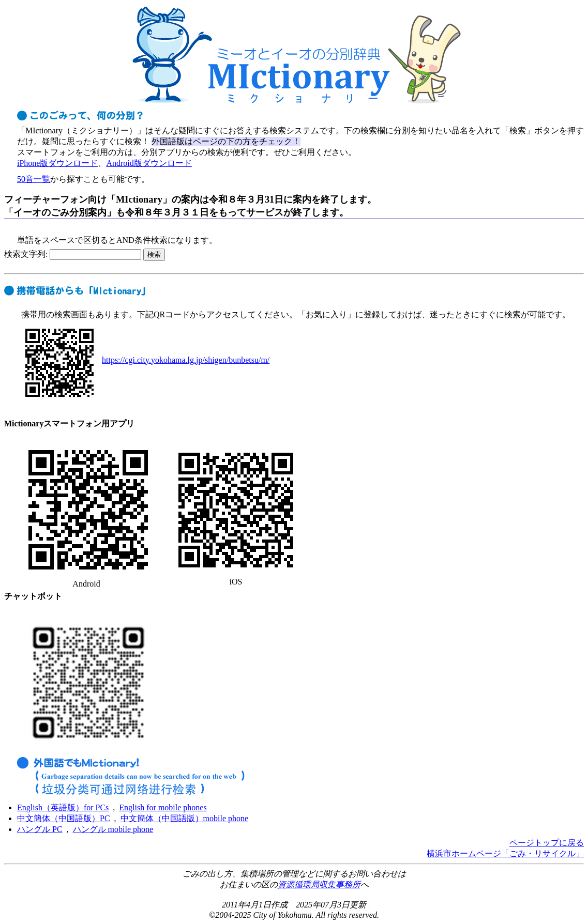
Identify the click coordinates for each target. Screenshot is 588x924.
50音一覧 (34, 179)
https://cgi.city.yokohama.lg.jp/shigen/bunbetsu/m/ (186, 360)
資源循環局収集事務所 (319, 884)
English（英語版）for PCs (63, 807)
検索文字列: (73, 254)
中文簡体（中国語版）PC (64, 818)
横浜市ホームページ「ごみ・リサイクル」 (505, 853)
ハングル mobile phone (113, 829)
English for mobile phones (163, 807)
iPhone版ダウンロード (57, 163)
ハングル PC (40, 829)
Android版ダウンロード (149, 163)
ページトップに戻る (547, 843)
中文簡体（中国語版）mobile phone (185, 818)
